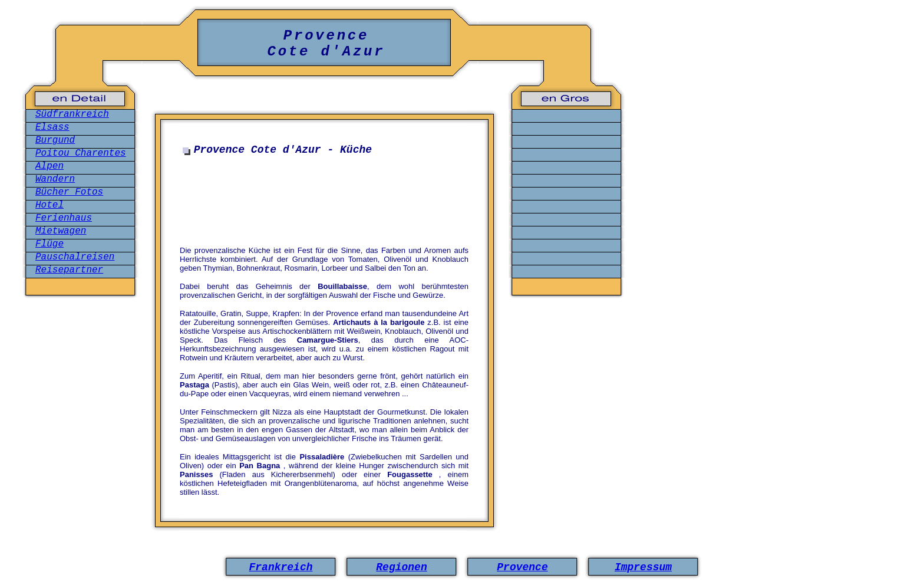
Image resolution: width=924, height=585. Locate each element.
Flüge (49, 244)
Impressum (643, 567)
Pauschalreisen (75, 257)
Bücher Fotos (69, 192)
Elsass (52, 127)
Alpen (49, 166)
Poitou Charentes (81, 153)
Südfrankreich (72, 114)
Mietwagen (61, 231)
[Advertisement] (327, 197)
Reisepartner (69, 270)
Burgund (55, 140)
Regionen (401, 567)
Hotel (49, 205)
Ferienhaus (64, 218)
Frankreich (280, 567)
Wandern (55, 179)
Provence (522, 567)
